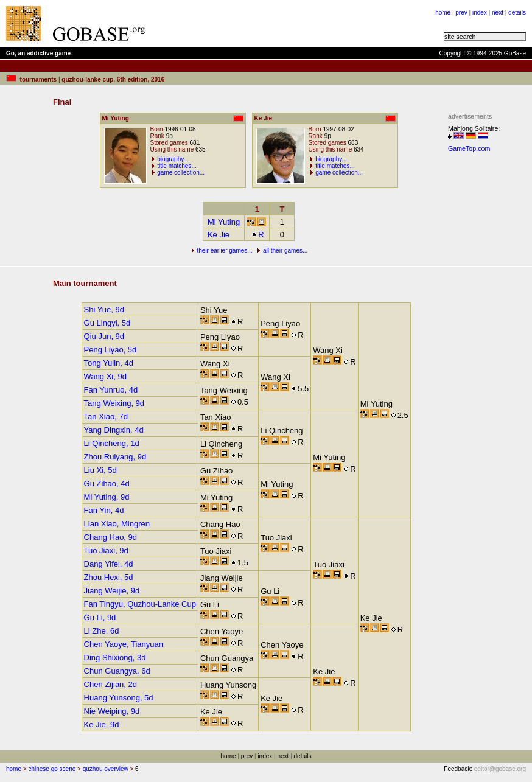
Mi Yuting (224, 222)
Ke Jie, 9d (102, 724)
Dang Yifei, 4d (109, 564)
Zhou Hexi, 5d (109, 577)
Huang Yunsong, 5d (119, 698)
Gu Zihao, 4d (107, 484)
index (480, 12)
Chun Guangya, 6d (117, 671)
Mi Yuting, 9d (107, 497)
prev (461, 12)
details (517, 12)
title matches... (177, 166)
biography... (173, 159)
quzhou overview (106, 769)
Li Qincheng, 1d (112, 443)
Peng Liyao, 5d (110, 350)
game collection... (181, 173)
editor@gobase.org (500, 769)
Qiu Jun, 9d (104, 336)
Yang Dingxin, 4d (114, 430)
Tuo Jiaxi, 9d (106, 550)
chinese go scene (52, 769)
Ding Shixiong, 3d (115, 658)
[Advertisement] (485, 340)
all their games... (285, 250)
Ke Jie (219, 235)
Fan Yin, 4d (104, 510)
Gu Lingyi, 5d (107, 323)
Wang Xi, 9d (105, 376)
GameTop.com (469, 148)
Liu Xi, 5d (100, 470)
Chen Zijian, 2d (110, 684)
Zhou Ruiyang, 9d (115, 457)
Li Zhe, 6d (102, 631)
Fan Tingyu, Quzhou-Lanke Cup (140, 604)
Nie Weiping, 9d (112, 711)
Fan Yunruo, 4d (111, 390)
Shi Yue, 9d (104, 309)
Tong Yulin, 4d (109, 363)
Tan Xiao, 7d (106, 417)
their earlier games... (224, 250)
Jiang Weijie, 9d (112, 591)
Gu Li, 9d (100, 617)
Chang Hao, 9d (110, 537)
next (498, 12)
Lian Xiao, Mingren (117, 524)
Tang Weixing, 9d (114, 403)
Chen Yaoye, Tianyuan (124, 644)
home (443, 12)
